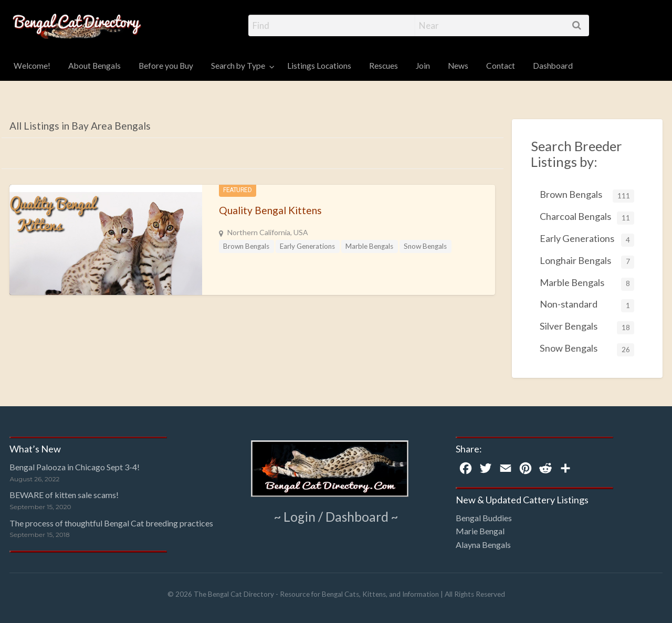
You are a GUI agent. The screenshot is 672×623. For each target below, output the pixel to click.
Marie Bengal (480, 531)
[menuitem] (32, 66)
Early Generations (307, 246)
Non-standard (587, 305)
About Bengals (94, 66)
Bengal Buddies (484, 518)
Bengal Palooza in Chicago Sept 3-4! (75, 467)
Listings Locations (319, 66)
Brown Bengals (246, 246)
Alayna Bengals (483, 545)
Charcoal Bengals (587, 218)
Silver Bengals (587, 327)
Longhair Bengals (587, 262)
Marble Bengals (369, 246)
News (458, 66)
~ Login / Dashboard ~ (336, 516)
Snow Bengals (425, 246)
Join (423, 66)
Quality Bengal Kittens (270, 210)
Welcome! (32, 66)
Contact (501, 66)
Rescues (384, 66)
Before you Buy (166, 66)
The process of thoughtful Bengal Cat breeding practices (111, 523)
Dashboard (553, 66)
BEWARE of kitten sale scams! (64, 495)
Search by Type (238, 66)
